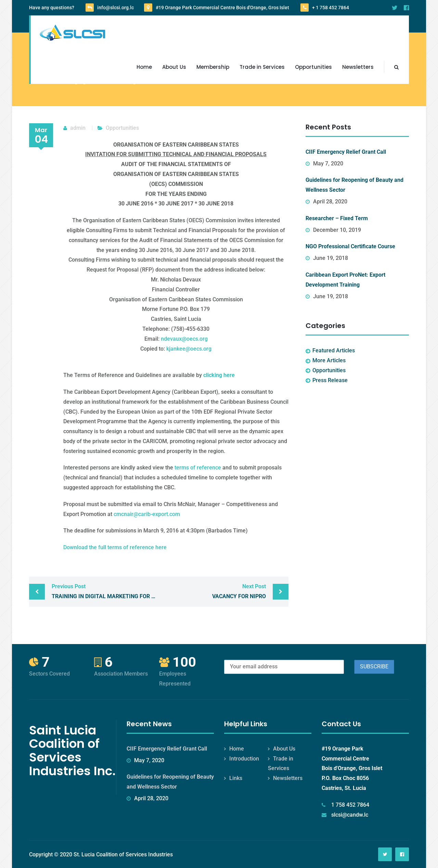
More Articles (329, 360)
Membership (213, 67)
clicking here (219, 375)
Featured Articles (334, 350)
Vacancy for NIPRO (214, 591)
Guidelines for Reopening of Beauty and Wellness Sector (355, 185)
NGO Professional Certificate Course (350, 246)
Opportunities (313, 67)
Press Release (330, 380)
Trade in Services (262, 67)
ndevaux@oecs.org (184, 339)
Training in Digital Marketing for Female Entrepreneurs (105, 591)
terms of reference (198, 468)
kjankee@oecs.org (189, 349)
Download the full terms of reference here (115, 547)
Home (144, 67)
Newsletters (358, 67)
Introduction (244, 759)
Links (236, 778)
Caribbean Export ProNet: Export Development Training (345, 280)
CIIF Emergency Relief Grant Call (346, 152)
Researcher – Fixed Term (337, 218)
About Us (174, 67)
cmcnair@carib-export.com (147, 514)
